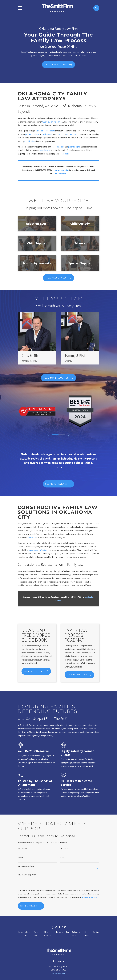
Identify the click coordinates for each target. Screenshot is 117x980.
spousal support (73, 134)
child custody (47, 134)
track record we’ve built (38, 550)
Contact (96, 936)
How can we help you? (27, 875)
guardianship (45, 150)
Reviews (60, 936)
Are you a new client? (26, 866)
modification (30, 141)
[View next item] (69, 370)
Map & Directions (58, 977)
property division (32, 134)
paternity (61, 147)
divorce (40, 131)
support (60, 134)
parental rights (74, 147)
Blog (67, 936)
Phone (20, 858)
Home (20, 936)
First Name (22, 849)
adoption (65, 154)
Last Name (64, 849)
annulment (50, 131)
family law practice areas (52, 122)
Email (62, 858)
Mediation (32, 538)
